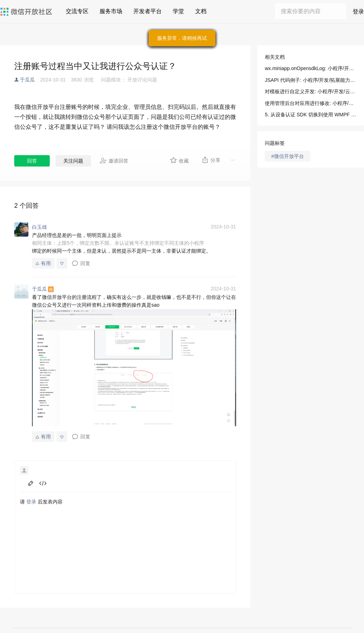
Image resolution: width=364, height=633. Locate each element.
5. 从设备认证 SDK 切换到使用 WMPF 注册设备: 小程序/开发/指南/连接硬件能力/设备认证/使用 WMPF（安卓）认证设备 (311, 115)
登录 (358, 12)
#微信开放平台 (288, 156)
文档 (201, 11)
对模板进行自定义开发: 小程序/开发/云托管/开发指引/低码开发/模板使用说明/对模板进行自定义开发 (311, 91)
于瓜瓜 (27, 80)
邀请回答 (114, 160)
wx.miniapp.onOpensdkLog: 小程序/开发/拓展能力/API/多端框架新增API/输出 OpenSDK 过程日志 (311, 68)
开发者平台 (148, 11)
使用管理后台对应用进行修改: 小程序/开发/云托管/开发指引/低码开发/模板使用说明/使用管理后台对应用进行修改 (311, 103)
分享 (211, 160)
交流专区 (77, 11)
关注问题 (73, 161)
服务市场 (111, 11)
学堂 (178, 11)
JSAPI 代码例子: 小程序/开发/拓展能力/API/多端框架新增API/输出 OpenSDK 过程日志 (311, 80)
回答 (32, 161)
